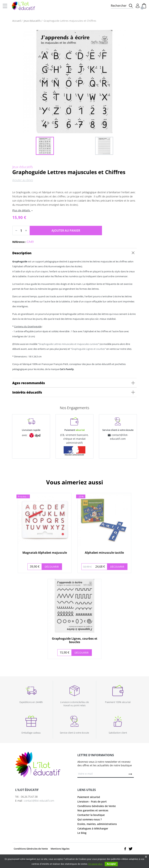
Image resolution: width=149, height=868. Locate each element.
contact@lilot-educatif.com (39, 801)
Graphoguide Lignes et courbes (88, 349)
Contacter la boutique (91, 815)
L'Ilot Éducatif (23, 6)
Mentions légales (60, 849)
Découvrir (52, 567)
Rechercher (119, 6)
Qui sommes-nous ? (90, 819)
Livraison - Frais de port (92, 802)
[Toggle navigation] (5, 6)
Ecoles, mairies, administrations (97, 824)
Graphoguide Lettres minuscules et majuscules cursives (69, 344)
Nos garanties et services (93, 810)
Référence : (19, 242)
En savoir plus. (96, 864)
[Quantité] (21, 231)
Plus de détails (23, 210)
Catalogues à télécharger (93, 828)
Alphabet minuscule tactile (104, 553)
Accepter (111, 864)
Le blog (82, 833)
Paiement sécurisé (89, 797)
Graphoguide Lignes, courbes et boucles (75, 640)
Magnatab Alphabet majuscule (45, 553)
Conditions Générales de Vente (97, 806)
